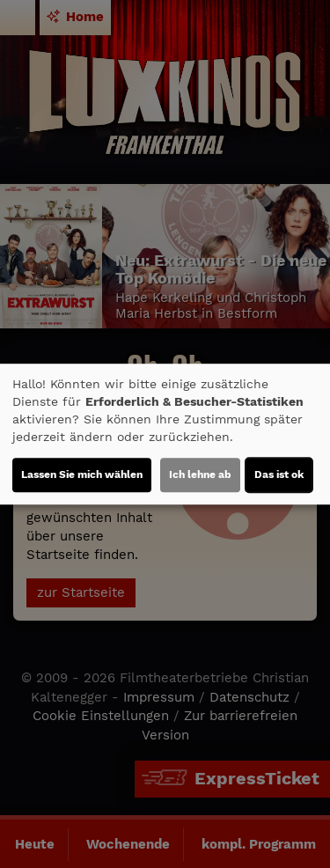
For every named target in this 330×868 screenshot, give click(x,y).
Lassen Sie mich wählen (82, 474)
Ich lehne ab (200, 474)
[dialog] (165, 434)
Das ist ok (279, 474)
